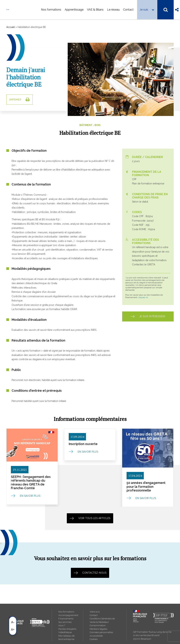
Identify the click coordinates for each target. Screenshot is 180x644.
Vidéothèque (65, 632)
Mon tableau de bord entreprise (66, 638)
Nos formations (51, 10)
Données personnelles (101, 632)
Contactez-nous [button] (90, 573)
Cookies (94, 639)
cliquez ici (143, 297)
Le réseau (113, 10)
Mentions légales (98, 629)
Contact (128, 10)
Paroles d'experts (67, 629)
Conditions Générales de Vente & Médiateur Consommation (102, 622)
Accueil (11, 27)
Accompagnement (68, 615)
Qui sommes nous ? (65, 624)
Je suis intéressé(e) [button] (148, 316)
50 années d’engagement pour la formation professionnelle (146, 487)
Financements (66, 619)
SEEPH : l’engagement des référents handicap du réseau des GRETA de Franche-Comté (31, 482)
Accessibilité (96, 636)
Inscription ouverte (83, 444)
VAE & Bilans (95, 10)
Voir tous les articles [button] (90, 518)
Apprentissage (74, 10)
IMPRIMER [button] (20, 100)
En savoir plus (30, 496)
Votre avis (95, 612)
